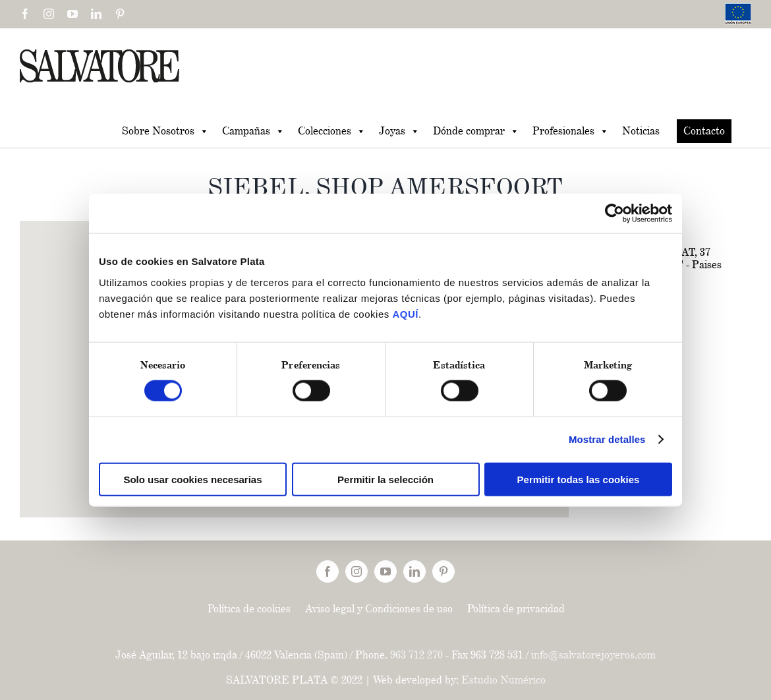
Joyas (399, 131)
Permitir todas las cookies (579, 479)
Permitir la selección (385, 479)
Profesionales (571, 131)
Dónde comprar (476, 131)
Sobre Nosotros (165, 131)
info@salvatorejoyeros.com (593, 655)
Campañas (253, 131)
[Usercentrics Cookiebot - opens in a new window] (614, 214)
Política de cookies (249, 609)
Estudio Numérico (503, 680)
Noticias (641, 131)
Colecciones (332, 131)
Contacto (704, 131)
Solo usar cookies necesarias (192, 479)
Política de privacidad (516, 609)
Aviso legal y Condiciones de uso (379, 609)
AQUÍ (405, 313)
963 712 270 (416, 655)
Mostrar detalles (607, 439)
